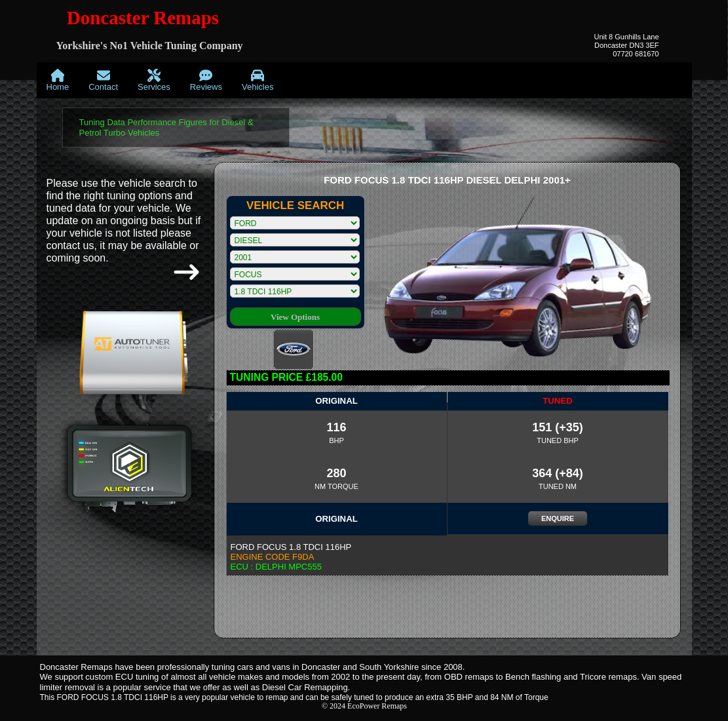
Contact (103, 80)
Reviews (206, 80)
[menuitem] (58, 80)
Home (58, 80)
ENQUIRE (558, 518)
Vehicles (258, 80)
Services (154, 80)
